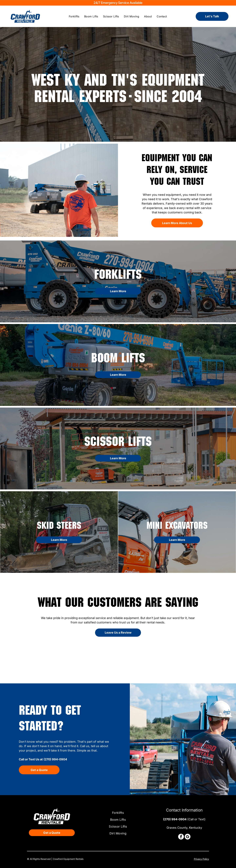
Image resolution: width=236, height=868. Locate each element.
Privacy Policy (201, 859)
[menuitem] (74, 16)
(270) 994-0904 (55, 759)
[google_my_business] (188, 837)
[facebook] (181, 837)
